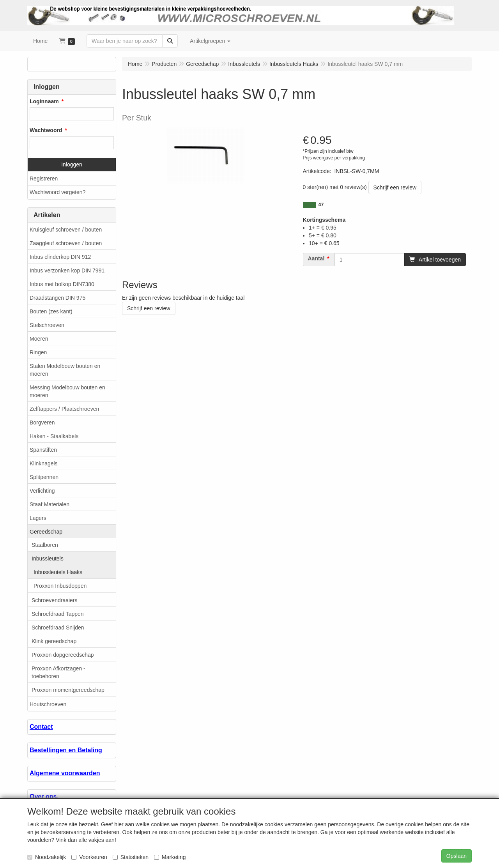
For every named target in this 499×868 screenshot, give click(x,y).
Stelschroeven (47, 325)
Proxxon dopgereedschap (63, 655)
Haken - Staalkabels (54, 436)
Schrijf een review (395, 187)
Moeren (39, 339)
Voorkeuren (89, 857)
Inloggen (72, 164)
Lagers (38, 518)
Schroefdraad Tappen (58, 614)
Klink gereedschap (54, 641)
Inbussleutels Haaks (58, 572)
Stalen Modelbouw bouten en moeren (65, 370)
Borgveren (42, 423)
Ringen (38, 352)
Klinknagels (44, 463)
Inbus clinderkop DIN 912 (60, 257)
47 (321, 205)
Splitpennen (44, 477)
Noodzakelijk (47, 857)
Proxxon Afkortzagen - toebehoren (58, 672)
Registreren (44, 179)
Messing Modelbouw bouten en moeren (67, 391)
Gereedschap (46, 532)
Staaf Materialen (50, 504)
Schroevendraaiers (55, 600)
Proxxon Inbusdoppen (60, 586)
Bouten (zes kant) (51, 311)
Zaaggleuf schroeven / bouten (66, 243)
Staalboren (45, 545)
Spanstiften (43, 450)
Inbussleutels (48, 559)
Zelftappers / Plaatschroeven (64, 409)
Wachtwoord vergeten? (58, 192)
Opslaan (457, 856)
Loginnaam (44, 101)
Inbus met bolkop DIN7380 (62, 284)
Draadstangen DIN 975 (58, 298)
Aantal (316, 258)
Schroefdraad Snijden (58, 628)
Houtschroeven (48, 704)
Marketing (170, 857)
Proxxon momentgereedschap (68, 690)
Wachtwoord (46, 130)
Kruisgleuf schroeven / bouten (66, 230)
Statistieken (131, 857)
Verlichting (42, 491)
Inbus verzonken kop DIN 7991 (67, 270)
